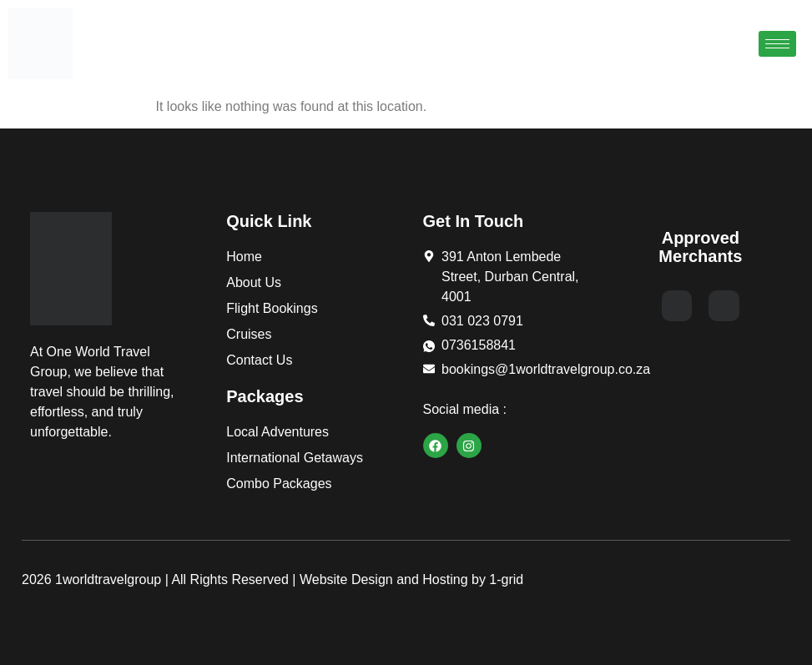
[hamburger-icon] (777, 44)
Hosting (445, 579)
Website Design (346, 579)
